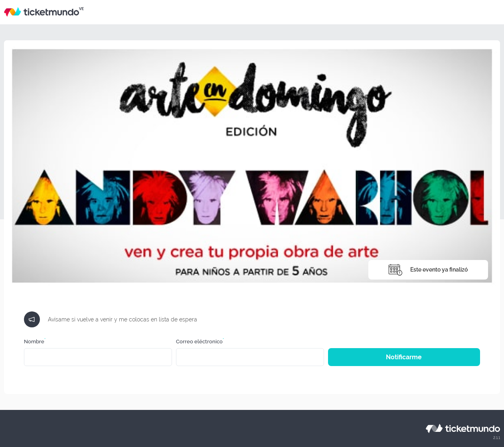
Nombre (35, 342)
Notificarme (404, 357)
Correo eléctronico (200, 342)
